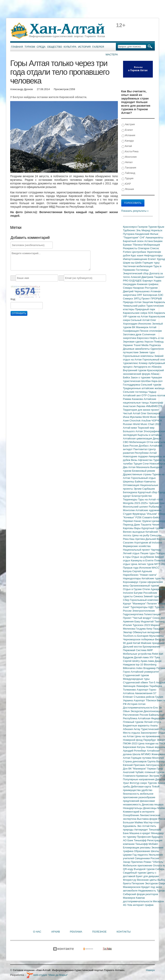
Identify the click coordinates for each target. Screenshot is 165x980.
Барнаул (148, 281)
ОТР (144, 395)
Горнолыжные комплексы (139, 356)
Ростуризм (151, 288)
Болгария (143, 636)
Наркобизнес (131, 575)
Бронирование (151, 647)
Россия (155, 858)
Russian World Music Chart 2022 (142, 424)
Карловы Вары (132, 528)
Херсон (149, 342)
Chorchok (135, 421)
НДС (151, 607)
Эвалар (128, 632)
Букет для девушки (147, 876)
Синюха (139, 596)
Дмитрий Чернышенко (137, 291)
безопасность (132, 794)
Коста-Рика (130, 152)
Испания (128, 135)
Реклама (76, 932)
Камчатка (150, 482)
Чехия (156, 525)
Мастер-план (151, 822)
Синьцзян (156, 535)
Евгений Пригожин (135, 765)
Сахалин (129, 543)
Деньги (157, 438)
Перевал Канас (133, 521)
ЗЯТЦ (137, 299)
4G (125, 905)
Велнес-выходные (134, 532)
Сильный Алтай (141, 320)
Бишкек (158, 241)
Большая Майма (133, 822)
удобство (147, 790)
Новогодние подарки (136, 456)
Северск (128, 299)
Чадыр (152, 392)
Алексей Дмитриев (142, 277)
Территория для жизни (137, 410)
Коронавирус (131, 582)
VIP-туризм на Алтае (136, 316)
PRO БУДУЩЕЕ (133, 281)
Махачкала (143, 467)
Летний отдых (132, 553)
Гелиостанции (152, 614)
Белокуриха (130, 492)
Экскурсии (137, 711)
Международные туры (136, 679)
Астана (149, 241)
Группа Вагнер (156, 761)
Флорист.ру (130, 880)
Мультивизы (157, 636)
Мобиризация (152, 245)
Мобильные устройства (138, 654)
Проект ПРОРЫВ (152, 299)
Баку (138, 621)
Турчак (161, 891)
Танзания (129, 168)
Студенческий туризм (136, 675)
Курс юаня (137, 255)
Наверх (150, 970)
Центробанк (139, 252)
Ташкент (159, 277)
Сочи (146, 464)
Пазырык (158, 629)
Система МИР (144, 650)
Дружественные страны (138, 474)
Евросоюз (143, 338)
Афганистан (146, 460)
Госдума (141, 629)
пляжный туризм (155, 772)
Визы (135, 460)
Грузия (159, 697)
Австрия (128, 124)
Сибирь (160, 869)
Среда (41, 47)
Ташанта (146, 525)
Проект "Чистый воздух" (138, 618)
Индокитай (147, 621)
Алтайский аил (132, 395)
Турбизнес (130, 230)
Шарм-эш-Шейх (133, 263)
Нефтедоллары (153, 255)
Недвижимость (148, 891)
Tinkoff (156, 787)
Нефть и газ (157, 338)
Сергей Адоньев (142, 571)
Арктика (140, 539)
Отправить (19, 313)
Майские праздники (153, 643)
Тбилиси (138, 245)
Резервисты (131, 248)
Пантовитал (141, 449)
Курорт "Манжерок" (135, 604)
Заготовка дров (133, 334)
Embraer (128, 697)
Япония (128, 189)
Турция (128, 179)
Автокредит (142, 830)
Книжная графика (148, 284)
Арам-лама (148, 661)
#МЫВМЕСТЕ (154, 406)
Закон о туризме (141, 377)
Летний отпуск (153, 722)
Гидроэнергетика (134, 614)
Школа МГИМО (142, 754)
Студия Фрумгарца (135, 514)
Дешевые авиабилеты (137, 349)
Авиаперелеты (154, 238)
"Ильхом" (152, 514)
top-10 (140, 665)
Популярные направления (139, 779)
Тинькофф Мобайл (147, 844)
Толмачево (130, 690)
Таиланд (160, 621)
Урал (126, 783)
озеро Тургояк (149, 783)
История (84, 47)
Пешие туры (148, 553)
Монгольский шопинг (136, 507)
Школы (155, 851)
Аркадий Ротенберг (135, 751)
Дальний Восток (155, 539)
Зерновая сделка (134, 342)
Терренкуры (131, 499)
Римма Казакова (133, 399)
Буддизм (129, 657)
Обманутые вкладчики (146, 632)
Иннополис (145, 324)
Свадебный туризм (135, 873)
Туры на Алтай (147, 499)
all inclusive (155, 543)
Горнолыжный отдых (143, 478)
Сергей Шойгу (132, 661)
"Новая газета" (148, 575)
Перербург (150, 740)
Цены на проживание (147, 736)
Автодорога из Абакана (147, 367)
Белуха (128, 571)
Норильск (157, 230)
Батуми (139, 593)
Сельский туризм (151, 385)
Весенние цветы (147, 880)
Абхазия (128, 729)
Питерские (138, 883)
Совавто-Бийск (151, 517)
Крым (161, 227)
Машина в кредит (140, 833)
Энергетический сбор (136, 273)
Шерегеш (129, 482)
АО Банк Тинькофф (135, 840)
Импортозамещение (136, 259)
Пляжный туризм (134, 722)
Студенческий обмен (136, 682)
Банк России (131, 446)
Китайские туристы (153, 578)
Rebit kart (158, 654)
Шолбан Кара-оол (152, 381)
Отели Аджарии (152, 589)
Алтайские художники (148, 510)
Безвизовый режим (144, 471)
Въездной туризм (145, 869)
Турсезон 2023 (142, 625)
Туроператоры (139, 607)
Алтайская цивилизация (138, 438)
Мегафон (159, 901)
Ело (156, 708)
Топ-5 (152, 682)
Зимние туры (147, 352)
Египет (127, 130)
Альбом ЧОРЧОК (152, 421)
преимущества (132, 790)
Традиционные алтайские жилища (144, 388)
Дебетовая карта (141, 787)
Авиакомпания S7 (146, 693)
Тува (157, 657)
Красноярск (130, 227)
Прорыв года (131, 568)
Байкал (140, 482)
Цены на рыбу (141, 535)
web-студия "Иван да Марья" (47, 975)
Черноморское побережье (139, 639)
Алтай (153, 327)
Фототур (135, 783)
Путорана (129, 234)
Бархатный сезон (134, 241)
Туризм (30, 47)
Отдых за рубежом (143, 557)
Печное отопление (151, 331)
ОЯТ (140, 295)
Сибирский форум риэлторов (141, 894)
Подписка (155, 345)
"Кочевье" (129, 517)
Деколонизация (153, 711)
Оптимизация (132, 485)
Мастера (112, 55)
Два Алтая (130, 467)
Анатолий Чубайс (134, 772)
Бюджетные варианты (137, 726)
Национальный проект (137, 550)
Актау (137, 729)
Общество (55, 47)
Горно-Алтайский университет (141, 672)
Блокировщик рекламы (137, 848)
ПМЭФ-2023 (131, 743)
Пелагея (152, 604)
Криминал (143, 776)
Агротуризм (142, 543)
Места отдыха (132, 733)
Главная (17, 47)
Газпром (143, 227)
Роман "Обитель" (154, 862)
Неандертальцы (133, 808)
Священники (143, 858)
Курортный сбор (148, 492)
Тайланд (128, 173)
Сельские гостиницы (136, 392)
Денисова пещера (153, 804)
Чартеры (156, 550)
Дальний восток (133, 647)
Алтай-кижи (130, 428)
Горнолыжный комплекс (144, 600)
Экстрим (155, 776)
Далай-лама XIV (144, 657)
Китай (127, 146)
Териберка (156, 686)
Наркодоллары (132, 578)
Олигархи (144, 248)
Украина (128, 700)
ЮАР (126, 184)
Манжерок (130, 898)
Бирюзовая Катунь (135, 747)
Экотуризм (152, 883)
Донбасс (144, 446)
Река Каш (129, 539)
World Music (150, 417)
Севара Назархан (134, 288)
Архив (55, 932)
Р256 (139, 517)
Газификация (131, 331)
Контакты (124, 932)
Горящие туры (151, 263)
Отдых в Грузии (133, 589)
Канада (128, 141)
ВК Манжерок (141, 327)
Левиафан (143, 686)
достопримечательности (138, 901)
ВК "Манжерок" (138, 769)
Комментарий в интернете (139, 812)
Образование (142, 851)
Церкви (128, 855)
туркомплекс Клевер (136, 363)
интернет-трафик (143, 905)
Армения (129, 621)
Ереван (128, 245)
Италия (128, 625)
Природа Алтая (133, 302)
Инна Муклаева (133, 417)
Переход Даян (132, 525)
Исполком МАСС (149, 568)
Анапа (154, 726)
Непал (127, 162)
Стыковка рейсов (144, 697)
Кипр (150, 629)
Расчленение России (136, 715)
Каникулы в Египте (143, 560)
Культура (70, 47)
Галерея (98, 47)
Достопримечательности (138, 708)
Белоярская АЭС (153, 295)
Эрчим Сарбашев (144, 489)
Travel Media (141, 345)
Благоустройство (142, 496)
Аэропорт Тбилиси (145, 700)
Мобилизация (138, 442)
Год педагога (140, 855)
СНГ (143, 238)
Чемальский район (135, 306)
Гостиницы (142, 270)
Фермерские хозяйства (137, 546)
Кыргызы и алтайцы (150, 435)
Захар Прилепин (133, 862)
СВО (126, 442)
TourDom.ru (130, 636)
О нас (37, 932)
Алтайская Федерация (151, 718)
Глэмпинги (130, 776)
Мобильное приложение (138, 865)
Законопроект (149, 733)
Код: (13, 299)
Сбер (127, 600)
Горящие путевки (141, 758)
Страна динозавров (135, 761)
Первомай (130, 650)
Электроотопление (144, 611)
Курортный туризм (153, 528)
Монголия (129, 157)
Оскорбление (131, 815)
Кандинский (143, 234)
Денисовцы (150, 808)
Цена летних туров (143, 564)
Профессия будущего (150, 837)
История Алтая (136, 704)
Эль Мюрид (144, 230)
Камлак (140, 898)
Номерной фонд (133, 740)
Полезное (99, 932)
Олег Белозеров (150, 413)
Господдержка (132, 385)
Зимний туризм (153, 596)
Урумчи (147, 521)
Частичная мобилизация (138, 266)
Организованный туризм (144, 586)
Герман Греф (155, 769)
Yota (130, 905)
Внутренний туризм (135, 370)
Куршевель (130, 826)
